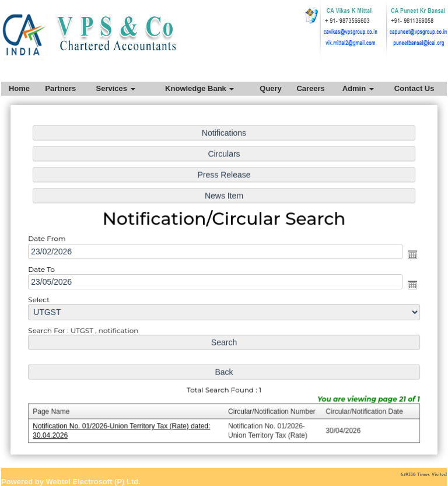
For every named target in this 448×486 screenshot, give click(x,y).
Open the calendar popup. (407, 255)
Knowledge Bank (199, 88)
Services (115, 88)
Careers (310, 88)
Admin (358, 88)
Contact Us (414, 88)
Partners (60, 88)
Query (271, 88)
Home (19, 88)
